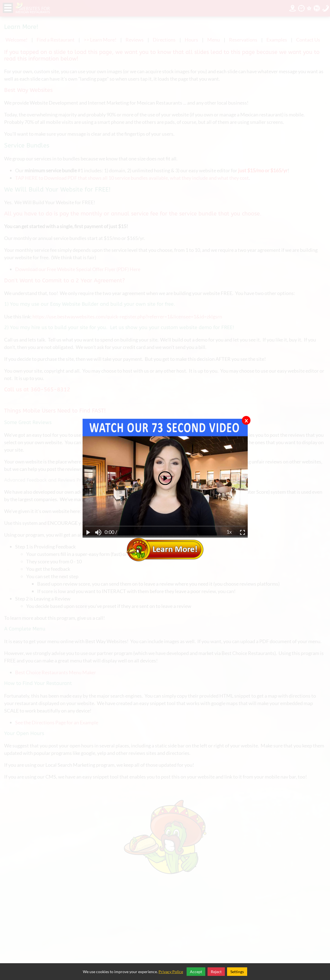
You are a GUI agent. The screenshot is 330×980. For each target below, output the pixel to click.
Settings (237, 972)
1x (229, 532)
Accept (196, 972)
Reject (216, 972)
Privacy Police (171, 972)
